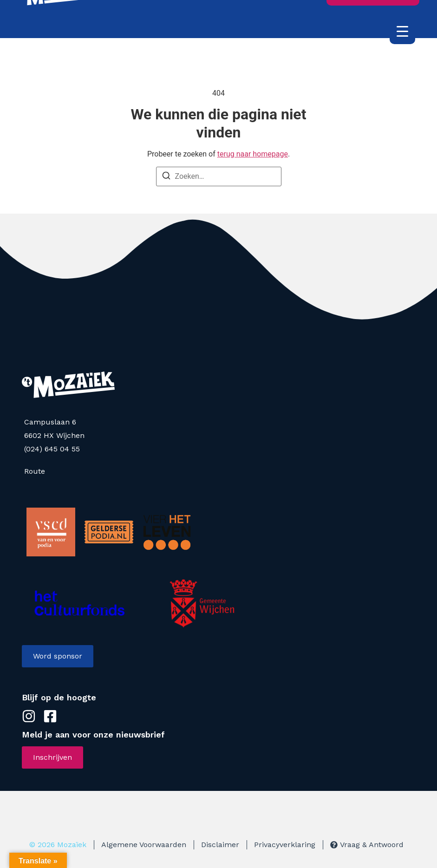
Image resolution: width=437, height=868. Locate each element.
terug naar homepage (253, 154)
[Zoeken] (166, 177)
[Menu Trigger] (402, 31)
